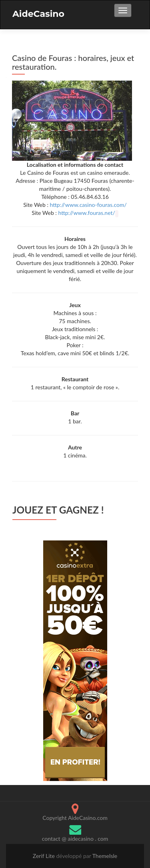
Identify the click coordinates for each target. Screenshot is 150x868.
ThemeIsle (105, 856)
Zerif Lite (45, 856)
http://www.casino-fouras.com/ (88, 205)
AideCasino (38, 14)
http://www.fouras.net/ (86, 213)
